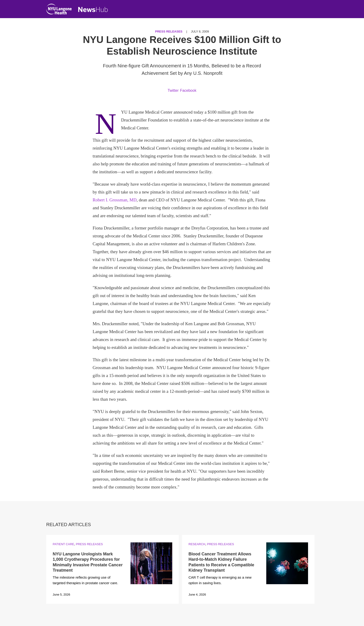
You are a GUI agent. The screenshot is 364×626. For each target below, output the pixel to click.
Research (197, 544)
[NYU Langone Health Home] (59, 10)
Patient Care (63, 544)
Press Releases (169, 31)
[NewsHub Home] (93, 10)
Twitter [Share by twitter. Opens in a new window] (173, 90)
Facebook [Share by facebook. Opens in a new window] (188, 90)
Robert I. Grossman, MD (115, 200)
